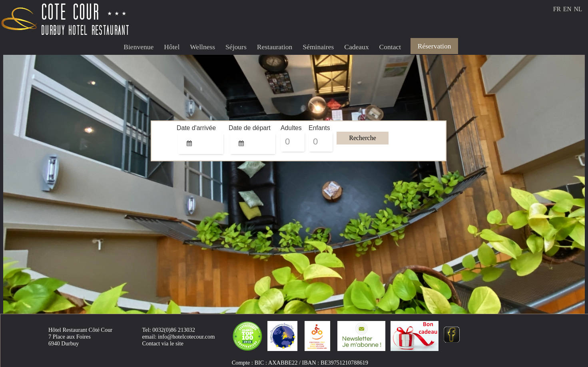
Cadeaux (356, 47)
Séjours (236, 47)
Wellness (202, 47)
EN (567, 9)
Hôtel (172, 47)
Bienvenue (139, 47)
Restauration (275, 47)
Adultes (286, 128)
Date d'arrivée (187, 128)
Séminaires (318, 47)
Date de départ (239, 128)
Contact (390, 47)
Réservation (435, 46)
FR (557, 9)
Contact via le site (163, 343)
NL (578, 9)
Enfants (314, 128)
